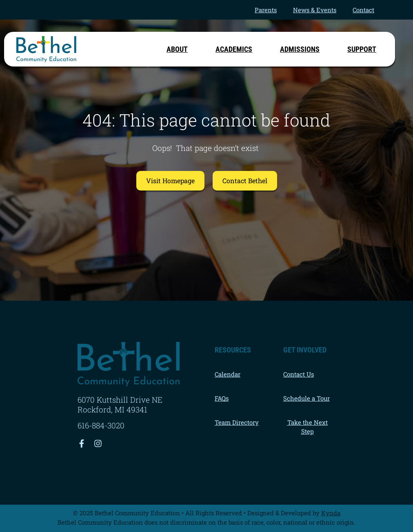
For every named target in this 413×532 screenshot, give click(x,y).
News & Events (315, 10)
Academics (236, 49)
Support (362, 49)
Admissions (302, 49)
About (179, 49)
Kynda (331, 513)
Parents (266, 10)
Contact (363, 10)
